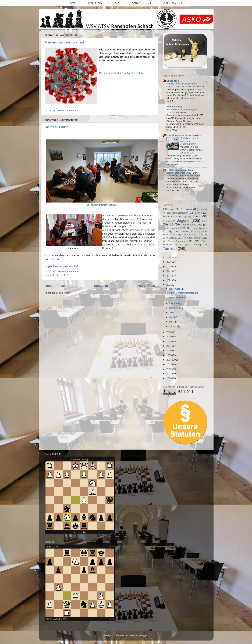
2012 (169, 369)
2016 (169, 350)
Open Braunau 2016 (193, 235)
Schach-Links (141, 3)
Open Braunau (174, 3)
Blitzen (198, 213)
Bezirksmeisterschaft (177, 213)
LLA (205, 221)
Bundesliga (169, 216)
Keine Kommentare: (68, 110)
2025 (169, 266)
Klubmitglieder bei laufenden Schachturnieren (189, 141)
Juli (171, 312)
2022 (169, 280)
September (175, 308)
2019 (169, 337)
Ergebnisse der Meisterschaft (62, 266)
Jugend (183, 220)
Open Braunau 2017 (173, 238)
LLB (66, 275)
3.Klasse (203, 210)
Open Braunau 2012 (174, 228)
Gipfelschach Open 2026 (179, 173)
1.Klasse (168, 209)
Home (72, 3)
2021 (169, 285)
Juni (172, 317)
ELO (117, 3)
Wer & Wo (95, 3)
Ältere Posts (146, 286)
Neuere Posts (55, 286)
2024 (169, 271)
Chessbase (173, 81)
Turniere (170, 249)
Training (197, 245)
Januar (173, 326)
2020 (169, 332)
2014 (169, 360)
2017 (169, 346)
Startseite (101, 286)
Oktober (174, 303)
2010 (169, 378)
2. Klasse (58, 275)
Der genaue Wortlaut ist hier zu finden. (121, 73)
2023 (169, 276)
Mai (172, 322)
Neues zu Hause (57, 127)
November (175, 289)
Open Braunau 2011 (191, 225)
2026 (169, 262)
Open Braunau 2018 (197, 238)
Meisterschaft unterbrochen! (64, 42)
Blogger (143, 635)
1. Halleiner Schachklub (180, 170)
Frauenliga (167, 221)
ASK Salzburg (174, 107)
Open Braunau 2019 (180, 241)
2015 (169, 355)
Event (196, 216)
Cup (184, 217)
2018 (169, 341)
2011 (169, 374)
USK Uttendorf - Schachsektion (184, 135)
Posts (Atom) (64, 293)
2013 (169, 364)
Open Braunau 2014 (185, 231)
